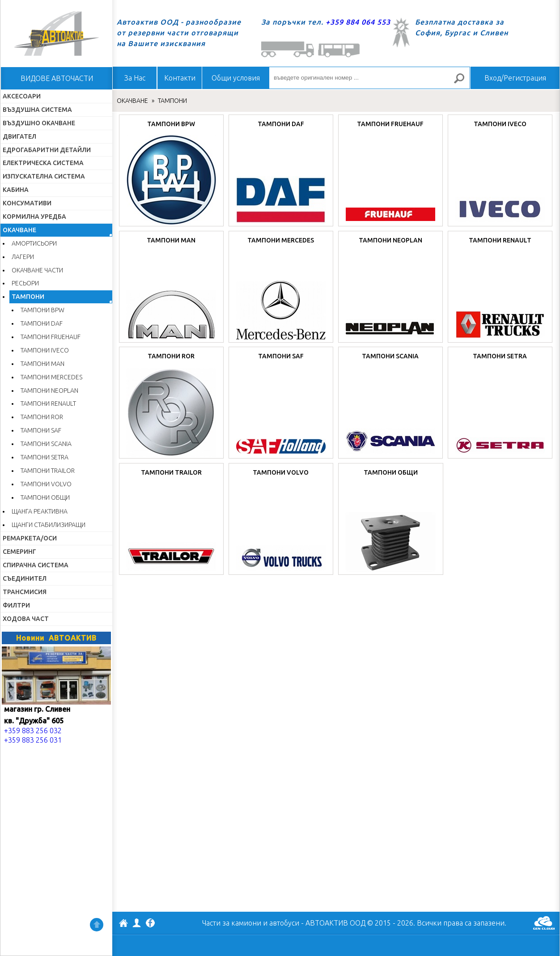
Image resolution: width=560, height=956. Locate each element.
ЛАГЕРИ (23, 257)
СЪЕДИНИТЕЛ (25, 578)
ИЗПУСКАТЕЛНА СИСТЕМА (44, 176)
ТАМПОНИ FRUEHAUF (51, 337)
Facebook (150, 924)
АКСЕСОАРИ (22, 96)
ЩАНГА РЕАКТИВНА (40, 511)
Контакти (180, 78)
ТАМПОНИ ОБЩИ (45, 497)
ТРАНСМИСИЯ (25, 592)
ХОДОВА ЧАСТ (26, 619)
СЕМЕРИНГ (19, 552)
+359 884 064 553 (358, 22)
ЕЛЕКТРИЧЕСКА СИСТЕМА (43, 163)
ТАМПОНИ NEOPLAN (49, 391)
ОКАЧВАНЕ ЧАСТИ (37, 270)
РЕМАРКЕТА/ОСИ (30, 538)
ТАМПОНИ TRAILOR (48, 471)
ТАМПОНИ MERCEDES (51, 377)
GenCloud (544, 923)
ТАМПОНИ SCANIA (46, 444)
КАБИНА (16, 190)
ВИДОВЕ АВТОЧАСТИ (57, 78)
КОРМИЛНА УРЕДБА (34, 217)
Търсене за (463, 82)
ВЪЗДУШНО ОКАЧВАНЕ (39, 123)
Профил (137, 923)
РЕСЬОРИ (25, 283)
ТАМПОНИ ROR (42, 417)
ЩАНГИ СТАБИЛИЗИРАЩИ (49, 525)
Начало (56, 34)
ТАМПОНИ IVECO (45, 350)
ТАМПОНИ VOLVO (46, 484)
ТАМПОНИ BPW (42, 310)
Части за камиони (232, 923)
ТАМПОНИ (28, 297)
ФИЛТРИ (16, 605)
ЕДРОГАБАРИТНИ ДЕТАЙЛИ (47, 150)
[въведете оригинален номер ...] (369, 78)
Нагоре (97, 925)
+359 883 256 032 (33, 731)
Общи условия (236, 78)
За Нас (135, 78)
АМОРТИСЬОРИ (34, 243)
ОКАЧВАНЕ (19, 230)
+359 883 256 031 (33, 740)
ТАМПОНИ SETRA (45, 457)
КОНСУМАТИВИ (27, 203)
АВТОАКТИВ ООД (123, 924)
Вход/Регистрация (515, 78)
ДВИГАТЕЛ (19, 136)
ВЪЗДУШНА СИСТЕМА (37, 110)
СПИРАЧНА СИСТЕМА (36, 565)
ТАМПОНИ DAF (42, 323)
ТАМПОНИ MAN (42, 364)
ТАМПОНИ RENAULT (48, 404)
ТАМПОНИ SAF (41, 430)
